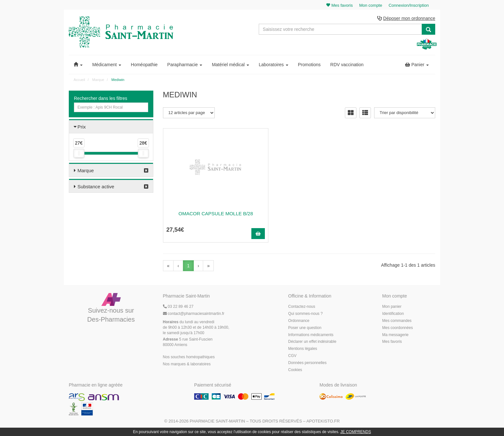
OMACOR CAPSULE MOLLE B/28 (205, 214)
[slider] (79, 154)
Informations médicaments (311, 335)
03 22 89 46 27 (178, 307)
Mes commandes (397, 322)
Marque (86, 171)
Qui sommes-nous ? (306, 315)
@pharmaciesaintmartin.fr (194, 315)
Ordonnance (299, 322)
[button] (78, 66)
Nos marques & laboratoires (187, 365)
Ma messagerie (395, 335)
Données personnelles (307, 363)
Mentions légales (303, 350)
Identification (393, 315)
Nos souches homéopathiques (189, 358)
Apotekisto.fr (323, 422)
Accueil (79, 81)
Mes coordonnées (397, 328)
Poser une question (305, 328)
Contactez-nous (302, 307)
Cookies (295, 370)
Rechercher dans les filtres (101, 99)
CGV (292, 357)
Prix (82, 128)
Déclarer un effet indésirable (312, 343)
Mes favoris (392, 343)
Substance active (96, 187)
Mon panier (392, 307)
